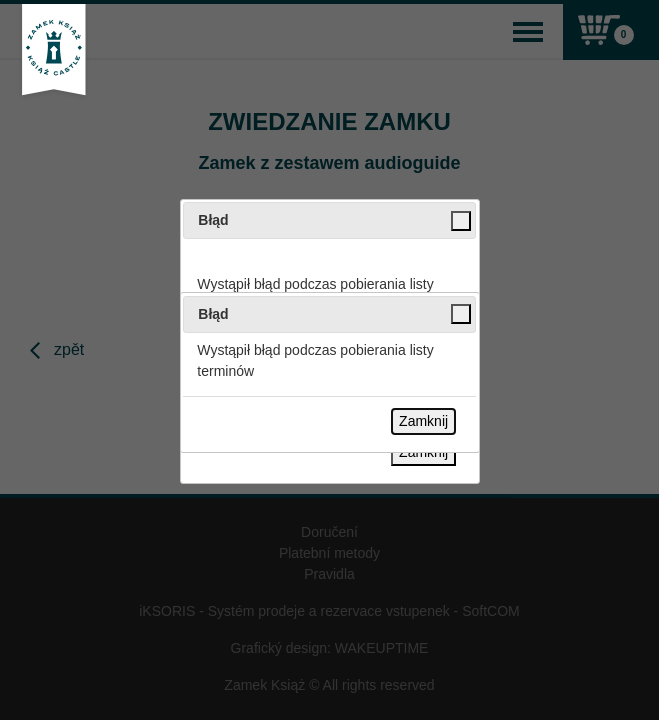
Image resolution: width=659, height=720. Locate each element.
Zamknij (423, 421)
